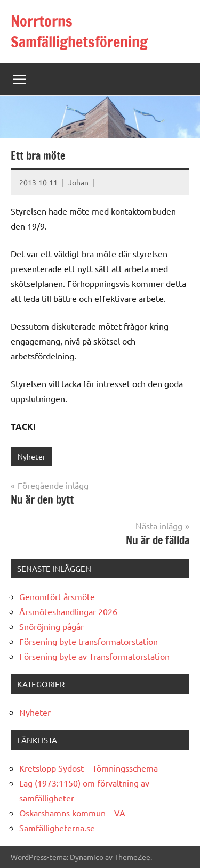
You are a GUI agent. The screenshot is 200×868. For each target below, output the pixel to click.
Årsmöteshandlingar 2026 (68, 611)
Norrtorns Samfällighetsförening (79, 31)
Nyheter (31, 456)
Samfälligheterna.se (57, 828)
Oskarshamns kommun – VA (72, 813)
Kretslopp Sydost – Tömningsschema (89, 768)
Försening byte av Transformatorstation (94, 656)
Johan (78, 182)
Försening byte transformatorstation (89, 641)
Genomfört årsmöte (57, 596)
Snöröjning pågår (51, 626)
